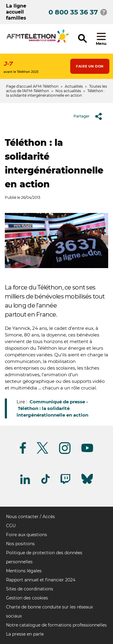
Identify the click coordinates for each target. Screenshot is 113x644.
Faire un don (90, 66)
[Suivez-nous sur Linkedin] (25, 483)
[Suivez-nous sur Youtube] (87, 451)
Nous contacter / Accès (30, 517)
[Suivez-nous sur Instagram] (65, 453)
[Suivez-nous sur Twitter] (42, 453)
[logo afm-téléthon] (38, 42)
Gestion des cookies (27, 598)
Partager (90, 116)
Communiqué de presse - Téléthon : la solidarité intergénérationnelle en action (52, 408)
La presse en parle (25, 634)
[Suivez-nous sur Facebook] (23, 453)
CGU (11, 526)
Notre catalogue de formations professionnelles (56, 625)
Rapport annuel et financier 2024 (41, 580)
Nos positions (20, 544)
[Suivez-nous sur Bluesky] (87, 484)
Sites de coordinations (30, 589)
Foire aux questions (27, 535)
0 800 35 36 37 (73, 12)
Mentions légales (24, 571)
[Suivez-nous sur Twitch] (65, 483)
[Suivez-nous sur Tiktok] (46, 483)
